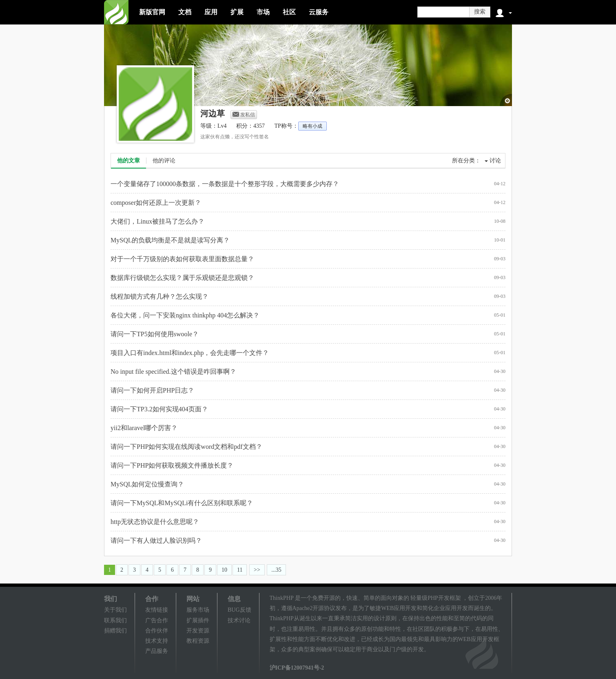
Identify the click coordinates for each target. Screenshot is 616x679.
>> (257, 570)
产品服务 (157, 651)
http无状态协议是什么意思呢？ (155, 522)
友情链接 (157, 610)
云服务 (319, 12)
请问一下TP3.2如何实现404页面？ (159, 409)
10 (224, 570)
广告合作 (157, 620)
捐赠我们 (115, 631)
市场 (263, 12)
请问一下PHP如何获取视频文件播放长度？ (172, 465)
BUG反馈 (239, 610)
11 (240, 570)
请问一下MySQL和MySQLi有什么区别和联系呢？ (182, 503)
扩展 (237, 12)
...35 (276, 570)
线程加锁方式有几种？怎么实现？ (160, 296)
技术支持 (157, 641)
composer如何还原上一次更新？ (156, 203)
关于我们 (115, 610)
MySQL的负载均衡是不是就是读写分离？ (170, 240)
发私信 (244, 115)
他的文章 (129, 161)
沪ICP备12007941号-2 (297, 668)
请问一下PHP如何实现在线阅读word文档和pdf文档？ (186, 447)
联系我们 (115, 620)
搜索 (480, 12)
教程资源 (198, 641)
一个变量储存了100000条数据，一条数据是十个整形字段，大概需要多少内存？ (225, 184)
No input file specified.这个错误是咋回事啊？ (173, 372)
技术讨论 (239, 620)
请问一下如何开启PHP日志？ (152, 390)
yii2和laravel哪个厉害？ (144, 428)
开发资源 (198, 631)
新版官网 (152, 12)
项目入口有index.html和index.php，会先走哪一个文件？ (190, 353)
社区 (289, 12)
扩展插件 (198, 620)
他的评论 (164, 161)
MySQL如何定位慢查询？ (147, 484)
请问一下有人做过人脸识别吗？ (156, 540)
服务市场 (198, 610)
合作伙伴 (157, 631)
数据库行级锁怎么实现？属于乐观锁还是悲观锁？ (182, 278)
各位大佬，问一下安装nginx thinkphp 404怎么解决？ (185, 315)
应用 (211, 12)
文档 (185, 12)
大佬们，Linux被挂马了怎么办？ (157, 221)
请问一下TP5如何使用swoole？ (155, 334)
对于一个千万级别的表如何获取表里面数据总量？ (182, 259)
